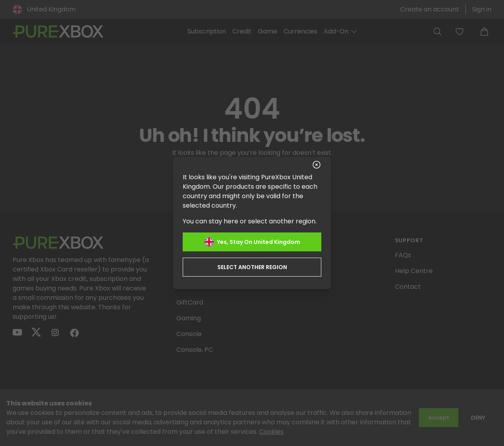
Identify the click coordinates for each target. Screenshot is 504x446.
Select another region (252, 267)
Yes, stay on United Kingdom (252, 242)
